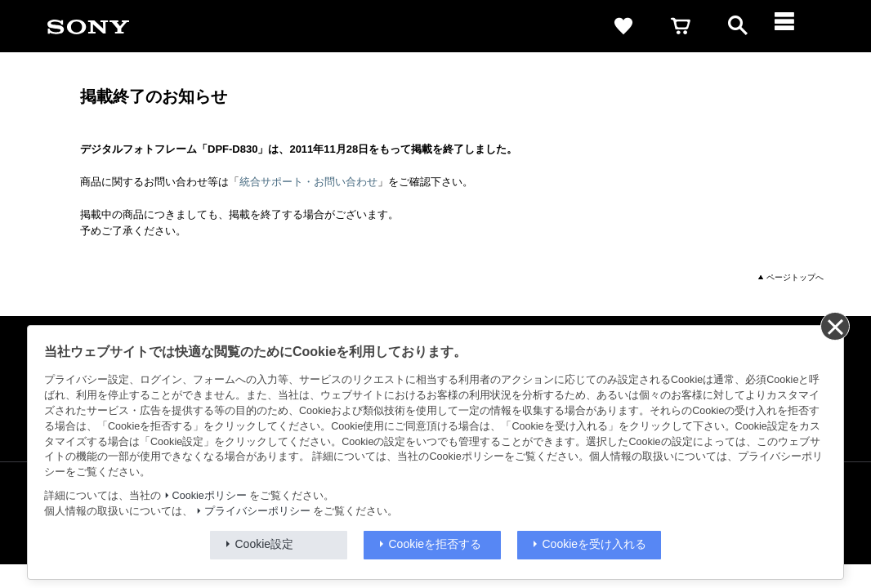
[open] (738, 26)
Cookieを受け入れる (595, 544)
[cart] (681, 26)
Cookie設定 (265, 544)
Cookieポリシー (210, 496)
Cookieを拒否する (435, 544)
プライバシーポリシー (257, 511)
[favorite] (623, 26)
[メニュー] (795, 26)
